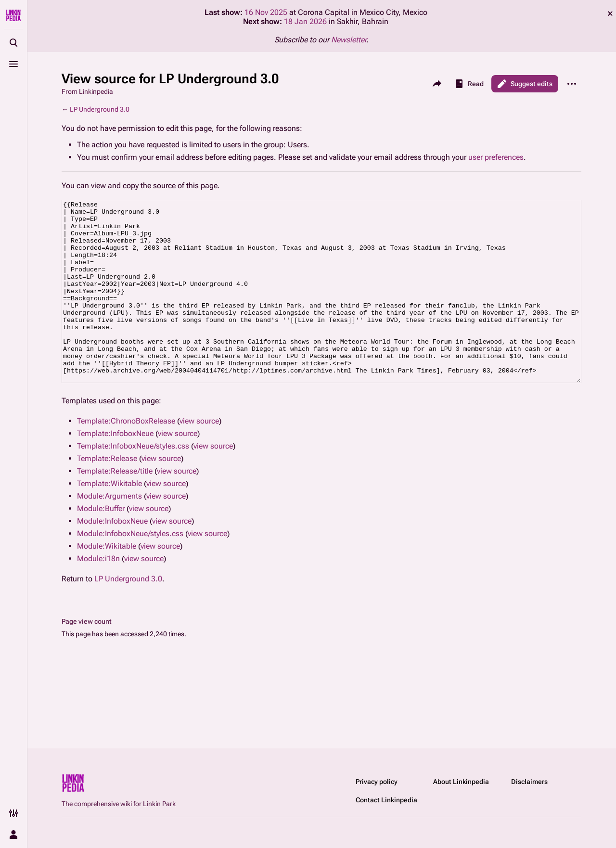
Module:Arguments (109, 532)
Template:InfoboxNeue (115, 469)
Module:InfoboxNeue (112, 557)
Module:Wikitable (107, 582)
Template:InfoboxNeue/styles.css (133, 482)
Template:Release (107, 495)
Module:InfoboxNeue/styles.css (130, 570)
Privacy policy (377, 782)
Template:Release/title (115, 507)
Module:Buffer (101, 545)
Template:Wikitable (109, 520)
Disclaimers (529, 782)
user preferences (496, 157)
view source (199, 457)
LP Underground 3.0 (100, 109)
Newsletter (349, 40)
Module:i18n (98, 595)
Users (297, 145)
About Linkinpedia (461, 782)
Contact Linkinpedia (386, 800)
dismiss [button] (610, 13)
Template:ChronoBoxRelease (126, 457)
